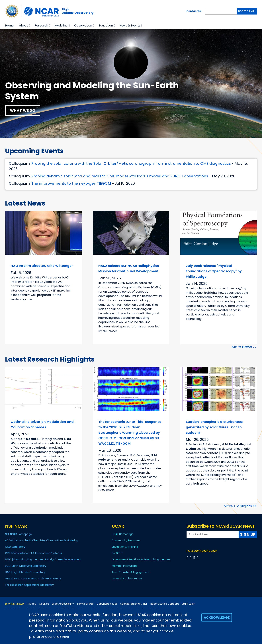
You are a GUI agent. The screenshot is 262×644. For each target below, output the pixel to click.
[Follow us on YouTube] (198, 558)
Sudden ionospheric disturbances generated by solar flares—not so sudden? (214, 427)
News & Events (130, 25)
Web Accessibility (63, 604)
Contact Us (194, 11)
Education (106, 25)
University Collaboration (127, 579)
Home (9, 25)
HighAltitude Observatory (78, 11)
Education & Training (125, 547)
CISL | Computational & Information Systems (33, 553)
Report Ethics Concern (165, 604)
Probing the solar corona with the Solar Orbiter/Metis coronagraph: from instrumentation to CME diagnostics (131, 163)
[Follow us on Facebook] (188, 558)
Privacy (32, 604)
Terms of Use (85, 604)
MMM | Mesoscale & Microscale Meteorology (33, 579)
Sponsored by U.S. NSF (134, 604)
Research (41, 25)
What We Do (23, 110)
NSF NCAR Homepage (18, 534)
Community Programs (126, 540)
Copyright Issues (107, 604)
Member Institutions (124, 566)
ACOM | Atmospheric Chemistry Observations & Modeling (42, 540)
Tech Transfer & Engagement (131, 572)
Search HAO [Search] (247, 11)
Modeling (61, 25)
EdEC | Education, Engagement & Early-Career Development (43, 559)
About (23, 25)
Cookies (44, 604)
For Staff (117, 553)
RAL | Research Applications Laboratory (29, 585)
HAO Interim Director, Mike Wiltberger (42, 266)
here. (66, 637)
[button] (29, 26)
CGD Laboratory (15, 547)
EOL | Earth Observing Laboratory (26, 566)
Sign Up (248, 534)
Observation (83, 25)
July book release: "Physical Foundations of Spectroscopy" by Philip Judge (214, 271)
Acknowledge (217, 617)
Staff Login (188, 604)
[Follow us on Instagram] (195, 558)
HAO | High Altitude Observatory (25, 572)
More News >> (244, 347)
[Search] (221, 11)
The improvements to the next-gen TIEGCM (71, 183)
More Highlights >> (240, 506)
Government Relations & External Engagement (141, 559)
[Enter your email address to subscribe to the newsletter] (213, 534)
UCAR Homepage (123, 534)
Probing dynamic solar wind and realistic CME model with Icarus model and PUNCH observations (120, 176)
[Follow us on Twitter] (191, 558)
